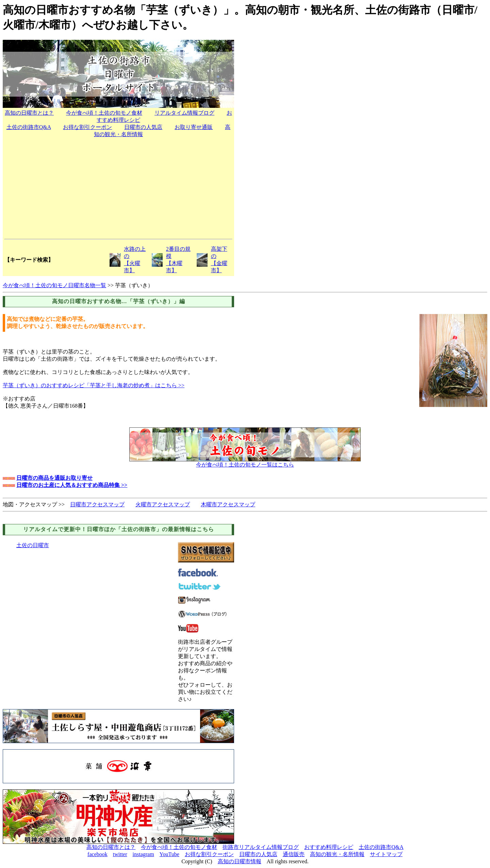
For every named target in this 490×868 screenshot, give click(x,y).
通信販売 (294, 854)
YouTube (169, 854)
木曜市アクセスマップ (228, 504)
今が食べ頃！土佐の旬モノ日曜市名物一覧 (54, 285)
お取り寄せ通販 (194, 127)
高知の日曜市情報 (240, 861)
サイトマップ (386, 854)
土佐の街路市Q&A (29, 127)
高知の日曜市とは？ (29, 113)
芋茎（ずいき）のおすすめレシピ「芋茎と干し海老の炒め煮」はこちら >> (94, 385)
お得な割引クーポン (87, 127)
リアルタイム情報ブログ (184, 113)
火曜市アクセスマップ (163, 504)
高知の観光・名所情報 (337, 854)
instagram (143, 854)
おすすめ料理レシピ (329, 847)
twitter (120, 854)
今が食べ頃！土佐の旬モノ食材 (104, 113)
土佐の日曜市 (33, 545)
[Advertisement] (118, 188)
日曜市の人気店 (143, 127)
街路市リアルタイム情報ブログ (261, 847)
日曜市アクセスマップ (97, 504)
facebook (97, 854)
